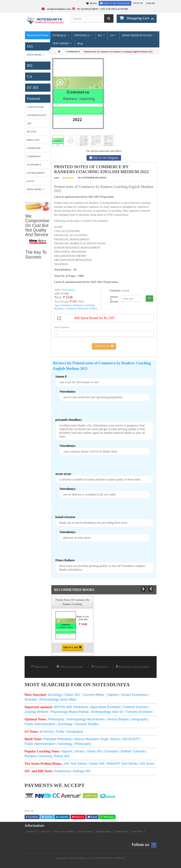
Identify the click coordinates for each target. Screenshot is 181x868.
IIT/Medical (61, 35)
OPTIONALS (83, 35)
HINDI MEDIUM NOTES (138, 35)
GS (114, 35)
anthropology (37, 115)
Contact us (32, 832)
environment (36, 173)
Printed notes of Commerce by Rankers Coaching (72, 602)
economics (34, 165)
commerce (34, 156)
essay (31, 181)
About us (45, 832)
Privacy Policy (86, 832)
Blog (80, 43)
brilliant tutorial (33, 141)
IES (102, 35)
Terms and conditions (64, 832)
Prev (151, 589)
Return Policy (122, 832)
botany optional (33, 133)
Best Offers (137, 832)
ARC (29, 123)
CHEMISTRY (34, 148)
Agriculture (35, 107)
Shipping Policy (104, 832)
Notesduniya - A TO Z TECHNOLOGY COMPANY (100, 858)
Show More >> (36, 55)
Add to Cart (104, 346)
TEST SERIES (62, 43)
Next (143, 589)
